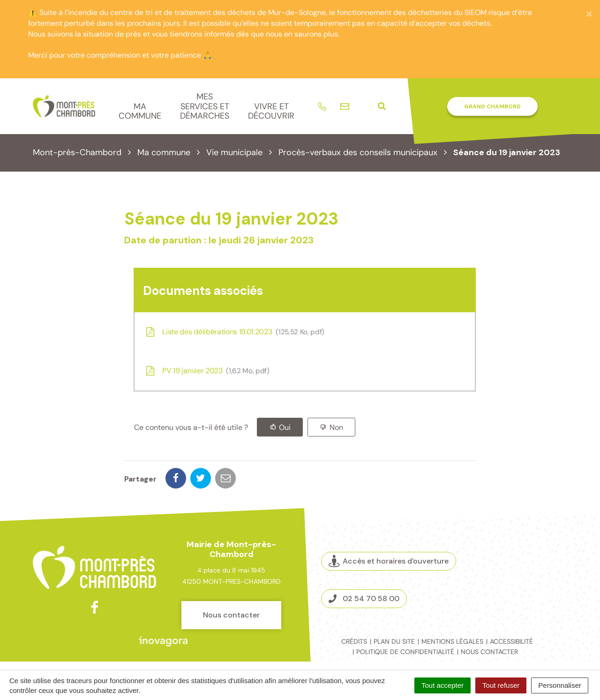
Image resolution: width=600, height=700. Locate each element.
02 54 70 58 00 (364, 598)
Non (336, 427)
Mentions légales (452, 641)
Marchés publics (529, 566)
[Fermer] (589, 14)
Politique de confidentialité (405, 652)
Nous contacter (231, 615)
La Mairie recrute (529, 580)
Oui (285, 427)
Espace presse (529, 593)
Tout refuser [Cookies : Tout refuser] (501, 685)
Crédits (354, 641)
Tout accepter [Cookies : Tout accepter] (442, 685)
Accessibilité (511, 641)
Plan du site (394, 641)
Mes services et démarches (205, 106)
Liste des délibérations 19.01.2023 (234, 332)
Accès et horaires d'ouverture (389, 561)
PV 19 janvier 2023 (207, 371)
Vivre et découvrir (271, 111)
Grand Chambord (492, 106)
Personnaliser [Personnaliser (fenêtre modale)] (560, 685)
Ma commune (140, 111)
